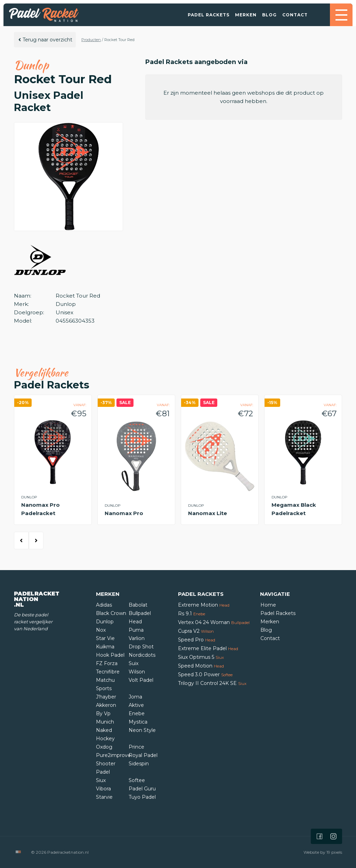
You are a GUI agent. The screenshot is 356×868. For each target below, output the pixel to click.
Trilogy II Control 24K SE (212, 683)
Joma (135, 697)
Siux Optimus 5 (201, 657)
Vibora (103, 789)
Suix (133, 663)
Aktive (136, 705)
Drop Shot (141, 647)
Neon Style (142, 730)
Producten (91, 40)
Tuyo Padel (142, 797)
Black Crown (111, 613)
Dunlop (105, 622)
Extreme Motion (204, 605)
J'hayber (106, 697)
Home (268, 605)
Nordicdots (142, 655)
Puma (136, 630)
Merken (246, 15)
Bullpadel (140, 613)
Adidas (104, 605)
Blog (269, 15)
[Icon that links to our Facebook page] (319, 836)
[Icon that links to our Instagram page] (333, 836)
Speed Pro (197, 640)
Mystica (138, 722)
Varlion (137, 638)
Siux (101, 780)
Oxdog (104, 747)
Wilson (137, 672)
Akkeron (106, 705)
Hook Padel (110, 655)
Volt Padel (141, 680)
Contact (295, 15)
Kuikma (105, 647)
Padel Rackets (209, 15)
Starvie (104, 797)
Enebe (137, 713)
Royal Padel (143, 755)
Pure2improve (113, 755)
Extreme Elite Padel (208, 648)
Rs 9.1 (192, 614)
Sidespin (139, 764)
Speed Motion (201, 666)
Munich (105, 722)
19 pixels (334, 852)
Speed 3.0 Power (205, 674)
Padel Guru (142, 789)
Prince (136, 747)
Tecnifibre (108, 672)
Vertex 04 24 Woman (214, 622)
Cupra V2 (196, 631)
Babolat (138, 605)
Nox (101, 630)
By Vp (103, 713)
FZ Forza (107, 663)
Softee (137, 780)
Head (135, 622)
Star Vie (105, 638)
